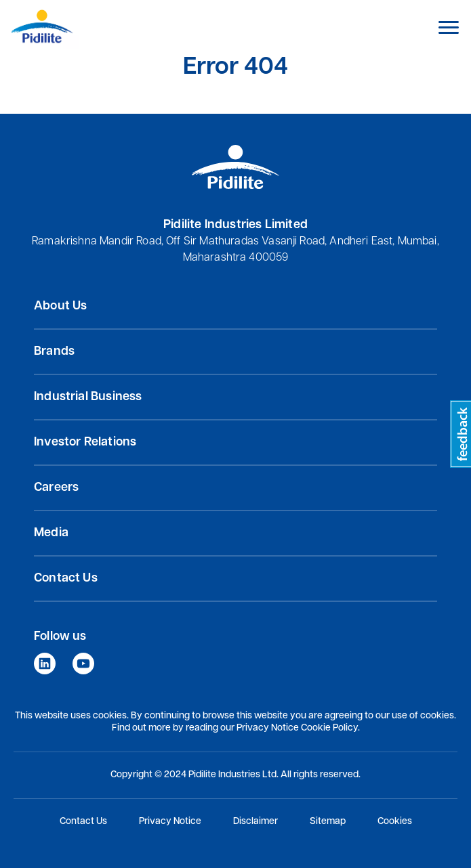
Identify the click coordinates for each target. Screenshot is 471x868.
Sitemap (328, 822)
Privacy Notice (170, 822)
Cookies (395, 822)
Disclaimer (255, 822)
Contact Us (83, 822)
